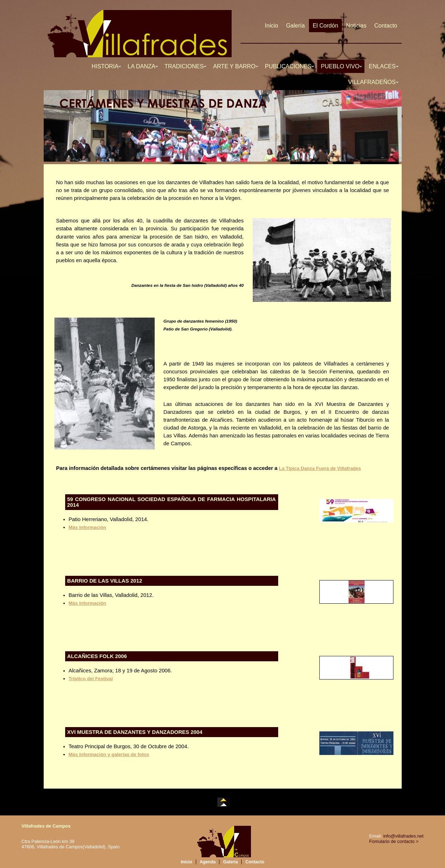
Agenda (208, 862)
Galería (295, 26)
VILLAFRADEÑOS (373, 82)
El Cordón (325, 26)
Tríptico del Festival (91, 679)
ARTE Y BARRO (235, 66)
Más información (88, 527)
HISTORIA (106, 66)
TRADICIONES (185, 66)
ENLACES (383, 66)
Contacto (386, 26)
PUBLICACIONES (289, 66)
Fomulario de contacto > (394, 841)
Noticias (356, 26)
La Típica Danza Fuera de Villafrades (320, 468)
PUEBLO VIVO (341, 66)
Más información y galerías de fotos (109, 754)
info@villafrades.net (403, 836)
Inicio (272, 26)
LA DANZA (142, 66)
